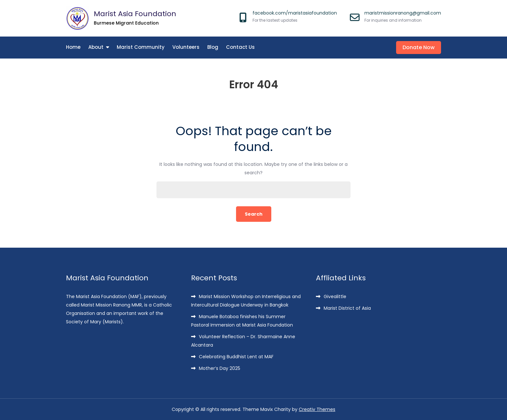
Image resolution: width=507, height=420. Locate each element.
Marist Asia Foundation (135, 14)
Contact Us (240, 47)
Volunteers (186, 47)
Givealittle (335, 296)
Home (73, 47)
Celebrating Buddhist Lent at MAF (236, 357)
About (96, 47)
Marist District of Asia (347, 308)
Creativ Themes (317, 409)
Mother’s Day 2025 (220, 368)
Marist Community (141, 47)
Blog (213, 47)
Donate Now (419, 47)
